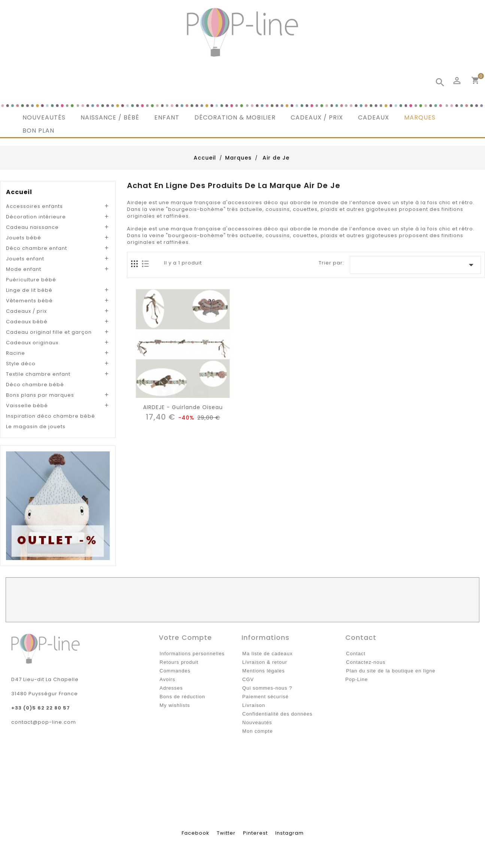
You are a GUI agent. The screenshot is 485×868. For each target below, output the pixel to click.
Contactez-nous (366, 662)
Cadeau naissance (32, 227)
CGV (248, 679)
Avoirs (167, 679)
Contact (356, 654)
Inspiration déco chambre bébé (51, 416)
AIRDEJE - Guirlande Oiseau (183, 407)
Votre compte (185, 637)
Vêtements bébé (29, 301)
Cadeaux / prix (26, 311)
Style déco (21, 364)
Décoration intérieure (36, 217)
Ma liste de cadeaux (268, 654)
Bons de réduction (182, 697)
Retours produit (179, 662)
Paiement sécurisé (266, 697)
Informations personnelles (192, 654)
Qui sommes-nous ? (267, 688)
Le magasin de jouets (36, 427)
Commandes (175, 671)
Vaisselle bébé (27, 406)
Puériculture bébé (31, 280)
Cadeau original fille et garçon (49, 332)
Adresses (171, 688)
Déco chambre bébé (35, 385)
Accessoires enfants (34, 206)
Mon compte (258, 731)
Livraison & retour (265, 662)
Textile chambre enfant (38, 374)
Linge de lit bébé (29, 290)
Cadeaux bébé (27, 322)
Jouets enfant (25, 259)
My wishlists (175, 705)
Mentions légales (264, 671)
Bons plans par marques (40, 395)
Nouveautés (257, 722)
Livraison (254, 705)
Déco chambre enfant (37, 248)
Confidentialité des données (277, 714)
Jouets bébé (24, 238)
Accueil (19, 192)
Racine (16, 353)
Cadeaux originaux (32, 343)
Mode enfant (24, 269)
